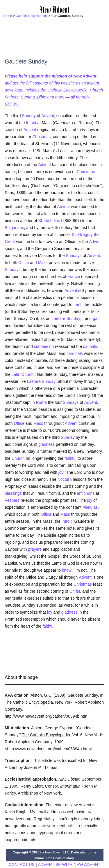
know (67, 570)
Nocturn (65, 479)
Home (8, 16)
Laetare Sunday (66, 318)
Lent (77, 304)
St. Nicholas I (50, 221)
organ (94, 318)
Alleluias (90, 507)
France (74, 277)
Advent (48, 116)
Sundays (74, 256)
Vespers (12, 500)
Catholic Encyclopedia (32, 16)
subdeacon (44, 346)
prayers (35, 549)
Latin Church (23, 374)
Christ (75, 591)
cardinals (75, 353)
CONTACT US (22, 865)
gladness (47, 444)
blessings (13, 493)
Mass (43, 263)
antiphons (86, 493)
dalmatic (91, 346)
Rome (41, 402)
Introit (31, 123)
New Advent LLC (57, 852)
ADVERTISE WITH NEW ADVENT (69, 865)
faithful (70, 458)
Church (18, 458)
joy (61, 472)
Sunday (29, 116)
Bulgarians (14, 228)
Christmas (41, 137)
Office (24, 263)
